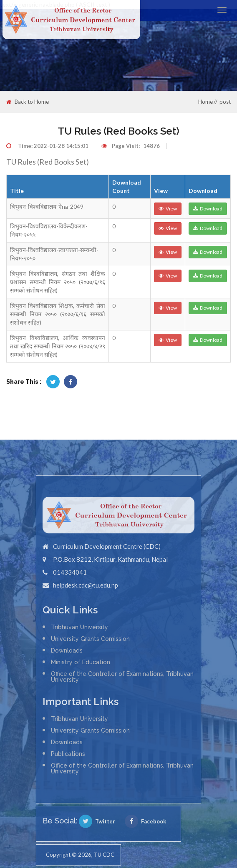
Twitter (97, 821)
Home (205, 102)
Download (208, 209)
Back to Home (28, 102)
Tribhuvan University (79, 627)
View (168, 209)
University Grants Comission (90, 639)
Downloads (67, 650)
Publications (68, 754)
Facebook (145, 821)
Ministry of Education (81, 662)
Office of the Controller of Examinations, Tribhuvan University (122, 677)
